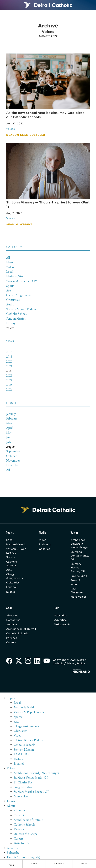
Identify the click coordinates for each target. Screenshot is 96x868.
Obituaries (13, 300)
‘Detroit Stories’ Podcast (22, 309)
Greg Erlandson (24, 788)
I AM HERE (22, 755)
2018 (9, 352)
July (9, 442)
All (8, 258)
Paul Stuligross (77, 591)
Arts (9, 291)
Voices (10, 328)
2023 (9, 376)
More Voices (79, 597)
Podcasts (45, 545)
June (9, 437)
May (9, 433)
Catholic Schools (17, 314)
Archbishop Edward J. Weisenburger (80, 544)
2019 (9, 357)
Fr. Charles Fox (23, 783)
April (9, 428)
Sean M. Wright (76, 583)
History (11, 323)
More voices (21, 797)
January (11, 414)
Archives (12, 625)
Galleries (44, 549)
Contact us (13, 621)
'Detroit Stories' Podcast (29, 741)
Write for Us (62, 625)
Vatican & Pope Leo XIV (22, 281)
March (10, 423)
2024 (9, 380)
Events (11, 592)
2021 (9, 366)
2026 (9, 390)
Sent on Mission (16, 319)
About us (12, 616)
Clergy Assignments (19, 295)
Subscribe (61, 616)
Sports (10, 286)
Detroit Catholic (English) (23, 858)
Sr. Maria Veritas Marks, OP (80, 556)
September (13, 451)
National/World (16, 276)
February (12, 419)
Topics (11, 699)
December (13, 465)
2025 (9, 385)
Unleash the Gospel (26, 834)
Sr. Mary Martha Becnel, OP (78, 568)
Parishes (12, 639)
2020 (9, 362)
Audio (10, 304)
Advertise (60, 621)
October (11, 456)
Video (10, 267)
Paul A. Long (79, 576)
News (10, 262)
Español (11, 587)
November (13, 461)
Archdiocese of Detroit (21, 630)
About (11, 806)
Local (10, 272)
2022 (9, 371)
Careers (11, 643)
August (11, 447)
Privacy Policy (76, 664)
